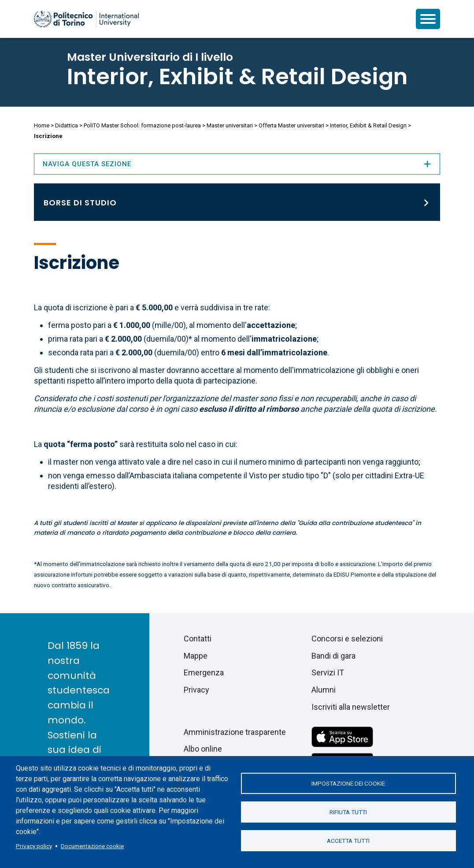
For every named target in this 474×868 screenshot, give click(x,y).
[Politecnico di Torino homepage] (86, 19)
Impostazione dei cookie (348, 783)
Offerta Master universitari (291, 125)
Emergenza (204, 672)
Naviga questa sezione (237, 164)
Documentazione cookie (92, 846)
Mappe (196, 656)
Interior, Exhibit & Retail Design (237, 77)
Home (42, 125)
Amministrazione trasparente (235, 732)
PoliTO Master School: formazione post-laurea (142, 125)
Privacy (196, 690)
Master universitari (230, 125)
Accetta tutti (348, 841)
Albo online (203, 749)
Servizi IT (328, 672)
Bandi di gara (333, 656)
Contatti (198, 639)
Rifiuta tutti (348, 812)
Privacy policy (34, 846)
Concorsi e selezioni (347, 639)
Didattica (67, 125)
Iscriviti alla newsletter (351, 707)
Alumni (324, 690)
